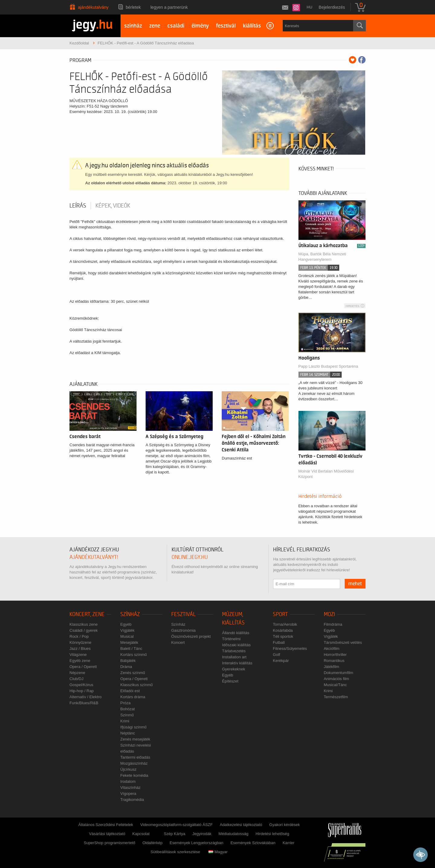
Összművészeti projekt (191, 636)
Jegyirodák (202, 834)
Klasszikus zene (84, 624)
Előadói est (130, 691)
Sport (280, 614)
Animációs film (337, 679)
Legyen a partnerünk (169, 7)
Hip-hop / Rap (82, 691)
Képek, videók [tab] (113, 206)
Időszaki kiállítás (236, 645)
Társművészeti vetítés (343, 642)
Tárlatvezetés (234, 651)
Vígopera (128, 794)
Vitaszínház (130, 787)
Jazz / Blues (80, 649)
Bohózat (127, 709)
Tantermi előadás (135, 757)
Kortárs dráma (133, 697)
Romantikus (334, 661)
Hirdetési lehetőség (272, 834)
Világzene (78, 655)
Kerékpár (281, 661)
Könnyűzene (80, 642)
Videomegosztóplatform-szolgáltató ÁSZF (176, 825)
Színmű (127, 715)
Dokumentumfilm (339, 673)
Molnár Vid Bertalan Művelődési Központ (326, 474)
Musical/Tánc (335, 685)
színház (133, 26)
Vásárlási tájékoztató (107, 834)
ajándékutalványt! (94, 557)
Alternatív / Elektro (85, 697)
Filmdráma (333, 624)
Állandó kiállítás (236, 633)
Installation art (234, 657)
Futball (279, 642)
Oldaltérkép (152, 843)
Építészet (230, 681)
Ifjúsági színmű (133, 727)
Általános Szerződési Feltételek (106, 825)
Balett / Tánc (131, 649)
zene (155, 26)
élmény (200, 26)
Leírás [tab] (78, 206)
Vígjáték (127, 630)
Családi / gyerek (84, 630)
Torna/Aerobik (285, 624)
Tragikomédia (132, 800)
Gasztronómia (184, 630)
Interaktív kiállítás (237, 663)
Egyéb (126, 624)
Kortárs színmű (133, 655)
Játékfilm (332, 667)
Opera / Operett (83, 667)
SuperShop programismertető (110, 843)
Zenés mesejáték (135, 739)
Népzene (77, 673)
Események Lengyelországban (197, 843)
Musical (127, 636)
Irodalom (128, 781)
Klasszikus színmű (136, 685)
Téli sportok (283, 636)
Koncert (178, 642)
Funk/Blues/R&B (84, 703)
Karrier (288, 843)
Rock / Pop (79, 636)
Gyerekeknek (234, 669)
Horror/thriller (335, 655)
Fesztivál (184, 614)
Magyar (218, 852)
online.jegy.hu (190, 557)
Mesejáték (129, 642)
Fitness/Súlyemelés (290, 649)
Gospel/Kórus (81, 685)
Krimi (125, 721)
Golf (276, 655)
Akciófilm (332, 649)
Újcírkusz (128, 769)
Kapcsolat (141, 834)
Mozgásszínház (134, 763)
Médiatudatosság (233, 834)
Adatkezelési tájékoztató (241, 825)
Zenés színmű (133, 673)
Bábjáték (128, 661)
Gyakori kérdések (284, 825)
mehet (355, 584)
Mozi (329, 614)
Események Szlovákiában (253, 843)
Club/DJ (76, 679)
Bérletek (133, 7)
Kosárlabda (283, 630)
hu (309, 7)
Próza (125, 703)
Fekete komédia (134, 775)
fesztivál (226, 26)
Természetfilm (336, 697)
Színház (130, 614)
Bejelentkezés (332, 7)
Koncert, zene (87, 614)
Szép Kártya (174, 834)
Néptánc (127, 733)
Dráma (126, 667)
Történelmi (231, 639)
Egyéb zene (80, 661)
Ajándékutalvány (93, 7)
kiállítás (252, 26)
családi (176, 26)
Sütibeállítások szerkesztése (175, 852)
